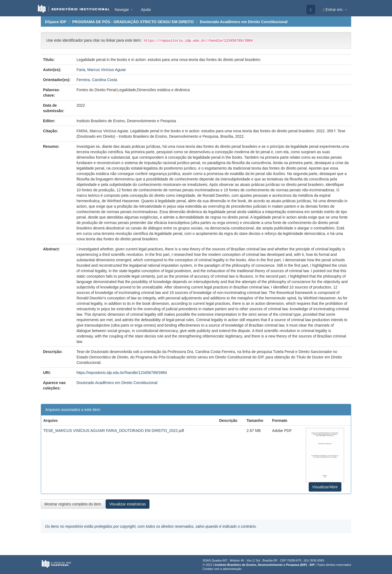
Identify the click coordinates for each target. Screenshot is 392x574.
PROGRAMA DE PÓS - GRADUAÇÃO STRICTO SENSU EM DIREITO (133, 22)
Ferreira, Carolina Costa (97, 80)
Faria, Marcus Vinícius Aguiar (101, 70)
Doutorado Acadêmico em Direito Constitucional (244, 22)
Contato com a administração (222, 569)
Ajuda (146, 10)
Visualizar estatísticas (127, 504)
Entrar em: (335, 10)
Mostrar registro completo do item (73, 504)
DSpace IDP (56, 22)
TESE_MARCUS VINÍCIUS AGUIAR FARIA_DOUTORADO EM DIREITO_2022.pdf (114, 431)
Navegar (124, 10)
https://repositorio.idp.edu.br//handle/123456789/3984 (122, 373)
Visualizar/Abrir (325, 487)
